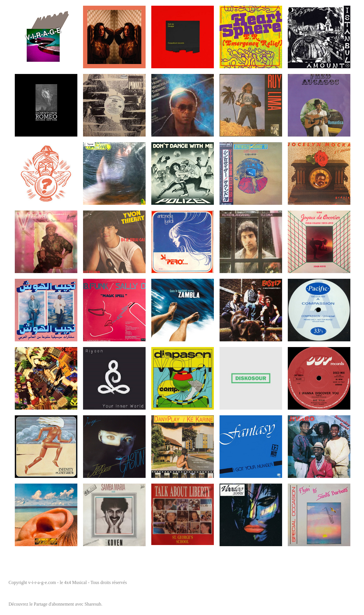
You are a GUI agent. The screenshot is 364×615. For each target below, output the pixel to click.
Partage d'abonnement (54, 604)
